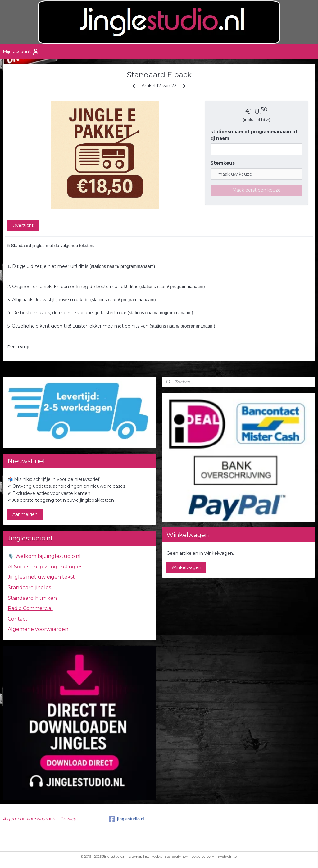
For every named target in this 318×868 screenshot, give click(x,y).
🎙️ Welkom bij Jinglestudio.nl (44, 556)
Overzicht (23, 225)
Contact (18, 619)
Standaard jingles (29, 588)
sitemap (136, 857)
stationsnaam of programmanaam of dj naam (254, 135)
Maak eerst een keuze (257, 190)
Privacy (68, 819)
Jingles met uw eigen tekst (41, 577)
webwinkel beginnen (170, 857)
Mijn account (21, 52)
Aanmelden (25, 514)
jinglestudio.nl (127, 819)
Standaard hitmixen (32, 598)
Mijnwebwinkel (225, 857)
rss (147, 857)
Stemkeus (223, 163)
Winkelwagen (186, 567)
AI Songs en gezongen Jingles (45, 567)
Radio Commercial (30, 608)
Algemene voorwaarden (38, 629)
